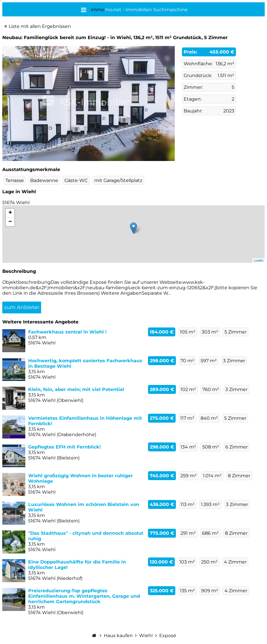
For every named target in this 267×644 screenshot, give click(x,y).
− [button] (10, 222)
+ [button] (10, 213)
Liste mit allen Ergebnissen (40, 26)
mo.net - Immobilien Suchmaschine (139, 10)
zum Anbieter (22, 307)
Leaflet (259, 260)
